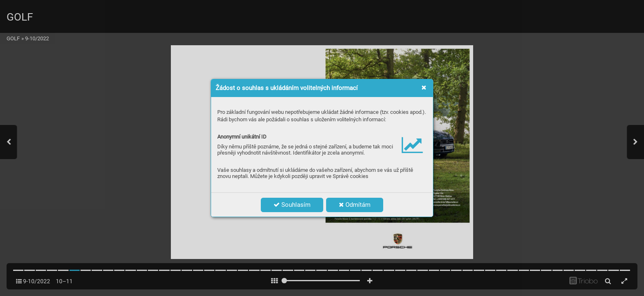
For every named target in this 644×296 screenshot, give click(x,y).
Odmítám (355, 205)
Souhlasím (292, 205)
